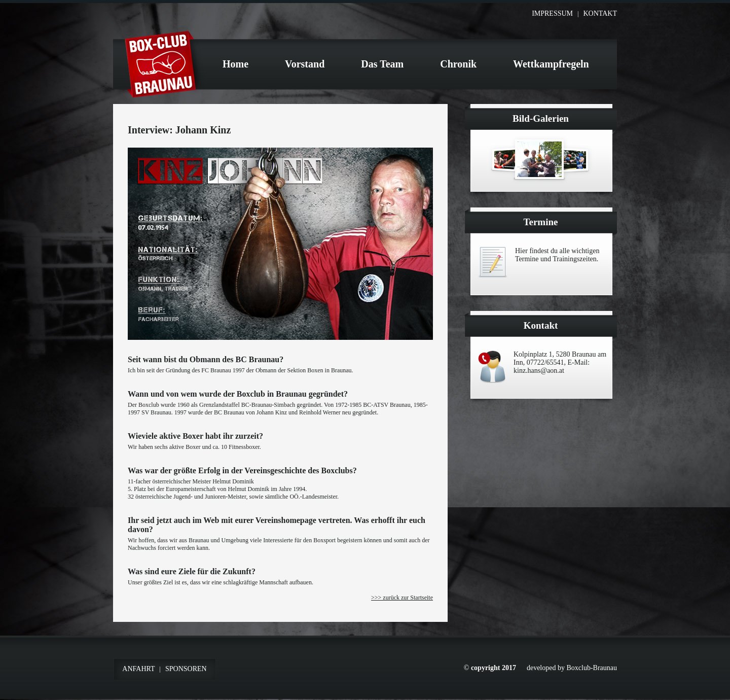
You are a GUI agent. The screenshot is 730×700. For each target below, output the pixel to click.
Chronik (458, 64)
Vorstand (305, 64)
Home (235, 64)
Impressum (552, 13)
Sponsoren (186, 669)
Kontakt (600, 13)
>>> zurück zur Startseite (402, 598)
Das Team (382, 64)
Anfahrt (138, 669)
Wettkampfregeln (551, 64)
